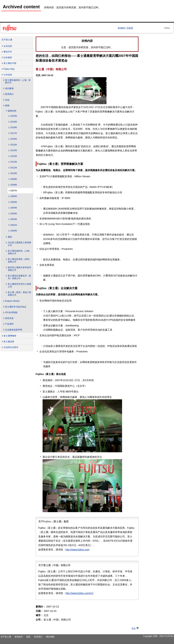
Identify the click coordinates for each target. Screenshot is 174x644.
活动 (7, 100)
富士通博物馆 (10, 336)
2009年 (14, 179)
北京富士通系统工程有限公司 (19, 244)
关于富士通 (7, 40)
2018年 (14, 127)
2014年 (14, 150)
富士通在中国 (10, 63)
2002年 (14, 219)
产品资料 (9, 324)
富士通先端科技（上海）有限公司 (18, 81)
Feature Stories (12, 301)
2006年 (14, 196)
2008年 (14, 185)
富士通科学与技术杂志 (16, 307)
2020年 (14, 116)
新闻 (7, 106)
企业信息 (8, 46)
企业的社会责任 (11, 347)
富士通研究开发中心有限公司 (19, 285)
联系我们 (9, 94)
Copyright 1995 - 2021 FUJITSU (158, 636)
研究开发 (9, 318)
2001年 (14, 225)
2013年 (14, 156)
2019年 (14, 122)
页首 (135, 629)
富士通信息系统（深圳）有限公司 (19, 260)
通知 (10, 237)
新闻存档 (12, 111)
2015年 (14, 145)
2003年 (14, 214)
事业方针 (8, 52)
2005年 (14, 202)
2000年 (14, 231)
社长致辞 (8, 58)
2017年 (14, 133)
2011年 (14, 168)
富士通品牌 (9, 342)
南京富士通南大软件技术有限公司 (19, 269)
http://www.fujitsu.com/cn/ (79, 593)
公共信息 (8, 75)
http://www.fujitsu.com (78, 550)
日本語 (130, 28)
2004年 (14, 208)
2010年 (14, 173)
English (121, 28)
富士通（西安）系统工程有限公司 (19, 294)
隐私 (28, 637)
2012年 (14, 162)
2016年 (14, 139)
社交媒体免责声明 (14, 330)
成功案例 (9, 88)
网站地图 (50, 637)
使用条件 (19, 637)
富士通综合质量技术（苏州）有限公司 (19, 277)
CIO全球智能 (11, 312)
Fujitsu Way (9, 69)
